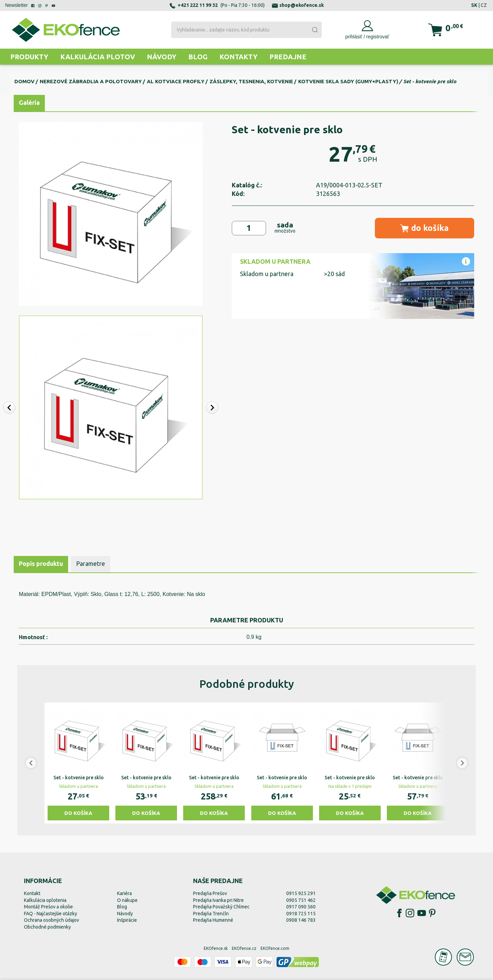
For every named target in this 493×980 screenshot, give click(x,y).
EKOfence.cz (244, 948)
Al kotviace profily (176, 81)
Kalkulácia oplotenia (45, 900)
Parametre (91, 563)
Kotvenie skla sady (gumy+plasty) (348, 81)
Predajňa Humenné (213, 920)
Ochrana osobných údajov (52, 920)
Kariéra (124, 893)
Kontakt (32, 893)
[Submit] (315, 30)
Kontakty (238, 57)
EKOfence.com (275, 948)
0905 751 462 (301, 900)
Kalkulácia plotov (98, 57)
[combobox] (246, 30)
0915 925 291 (301, 893)
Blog (198, 57)
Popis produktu (41, 563)
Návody (162, 57)
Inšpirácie (127, 920)
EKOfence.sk (216, 948)
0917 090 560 (301, 907)
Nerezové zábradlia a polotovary (91, 81)
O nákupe (127, 900)
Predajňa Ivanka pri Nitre (218, 900)
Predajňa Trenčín (211, 914)
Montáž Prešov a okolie (48, 907)
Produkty (29, 57)
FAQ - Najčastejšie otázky (50, 914)
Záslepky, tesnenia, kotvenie (251, 81)
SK (474, 5)
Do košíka (78, 813)
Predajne (288, 57)
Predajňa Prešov (210, 893)
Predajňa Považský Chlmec (221, 907)
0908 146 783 (301, 920)
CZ (484, 5)
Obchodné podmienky (47, 927)
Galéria (29, 102)
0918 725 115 (301, 914)
